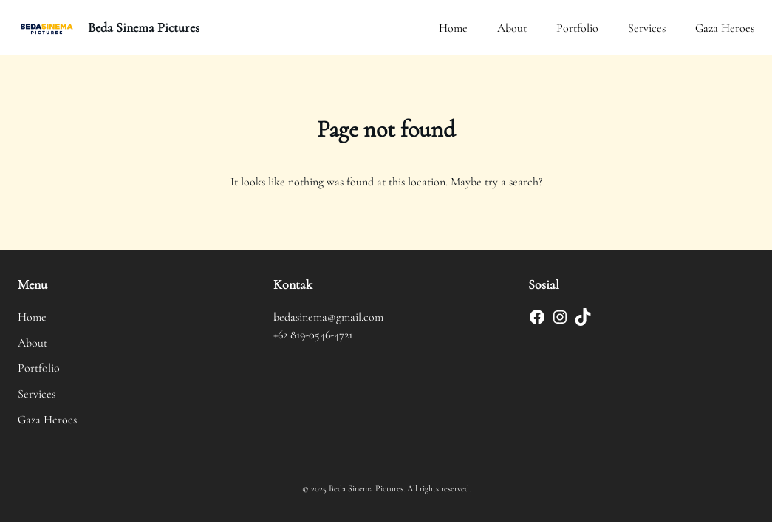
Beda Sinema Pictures (144, 27)
